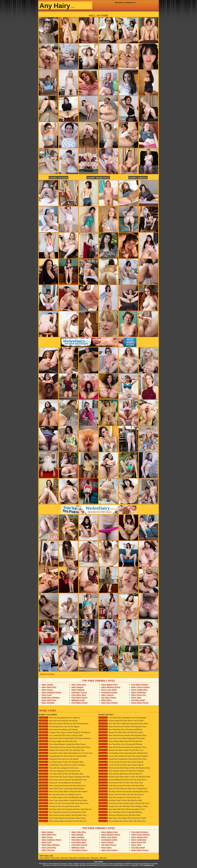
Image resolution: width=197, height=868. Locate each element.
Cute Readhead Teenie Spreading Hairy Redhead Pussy (123, 753)
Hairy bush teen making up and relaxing (58, 721)
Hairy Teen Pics (79, 685)
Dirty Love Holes (109, 690)
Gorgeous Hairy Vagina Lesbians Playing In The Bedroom (65, 732)
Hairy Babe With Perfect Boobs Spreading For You (122, 809)
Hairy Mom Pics (98, 178)
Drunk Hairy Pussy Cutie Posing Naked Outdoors (61, 789)
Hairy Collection (139, 692)
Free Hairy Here (79, 695)
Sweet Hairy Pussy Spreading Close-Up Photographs (122, 718)
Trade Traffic (99, 862)
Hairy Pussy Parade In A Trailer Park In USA (120, 797)
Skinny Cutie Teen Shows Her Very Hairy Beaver (121, 794)
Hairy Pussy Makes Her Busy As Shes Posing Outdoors (64, 724)
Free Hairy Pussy (80, 703)
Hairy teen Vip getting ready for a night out (59, 718)
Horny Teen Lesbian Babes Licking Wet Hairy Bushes (63, 792)
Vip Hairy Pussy (109, 697)
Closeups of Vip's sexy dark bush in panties (59, 806)
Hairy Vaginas (78, 690)
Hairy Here (64, 858)
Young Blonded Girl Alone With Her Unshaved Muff (63, 756)
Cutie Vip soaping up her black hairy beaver (60, 771)
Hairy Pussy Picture (141, 687)
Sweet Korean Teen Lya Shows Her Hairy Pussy (121, 783)
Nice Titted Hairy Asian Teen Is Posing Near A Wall (62, 812)
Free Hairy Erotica (140, 685)
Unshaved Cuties (109, 692)
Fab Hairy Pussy (79, 692)
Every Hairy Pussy (140, 703)
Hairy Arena (138, 178)
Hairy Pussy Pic (139, 695)
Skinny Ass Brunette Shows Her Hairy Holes (119, 815)
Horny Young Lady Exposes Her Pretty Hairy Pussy (62, 786)
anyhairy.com (149, 865)
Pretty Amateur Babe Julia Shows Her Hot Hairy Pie (62, 821)
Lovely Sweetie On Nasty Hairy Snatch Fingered (121, 762)
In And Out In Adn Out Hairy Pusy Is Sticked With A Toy (124, 803)
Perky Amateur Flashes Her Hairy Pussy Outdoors (121, 771)
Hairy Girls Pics (49, 700)
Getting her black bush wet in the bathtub (59, 759)
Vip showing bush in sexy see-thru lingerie (59, 727)
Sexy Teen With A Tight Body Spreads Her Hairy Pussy (123, 724)
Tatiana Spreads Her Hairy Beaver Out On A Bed (121, 721)
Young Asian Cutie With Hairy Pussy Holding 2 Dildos (123, 806)
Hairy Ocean (58, 178)
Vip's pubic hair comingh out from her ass (59, 768)
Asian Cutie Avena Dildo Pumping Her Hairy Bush (122, 738)
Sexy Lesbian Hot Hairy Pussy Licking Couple (61, 735)
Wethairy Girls (78, 700)
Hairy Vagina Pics (140, 690)
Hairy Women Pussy (111, 687)
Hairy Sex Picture (110, 703)
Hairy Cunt (47, 695)
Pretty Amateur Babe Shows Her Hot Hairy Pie (120, 741)
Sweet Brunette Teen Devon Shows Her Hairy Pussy (122, 821)
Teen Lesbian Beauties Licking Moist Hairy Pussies (62, 744)
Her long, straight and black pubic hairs (58, 741)
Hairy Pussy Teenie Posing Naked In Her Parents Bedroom (65, 738)
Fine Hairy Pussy (80, 697)
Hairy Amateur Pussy (52, 692)
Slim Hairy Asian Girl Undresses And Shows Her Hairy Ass (65, 809)
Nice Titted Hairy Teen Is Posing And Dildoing (120, 729)
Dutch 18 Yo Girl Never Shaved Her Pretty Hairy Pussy (64, 803)
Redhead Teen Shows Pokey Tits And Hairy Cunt (61, 750)
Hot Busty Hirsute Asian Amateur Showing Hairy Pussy (123, 792)
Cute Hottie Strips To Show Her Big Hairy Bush (61, 762)
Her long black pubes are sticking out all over (60, 794)
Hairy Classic (108, 695)
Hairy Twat (136, 697)
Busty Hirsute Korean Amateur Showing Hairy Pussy (63, 780)
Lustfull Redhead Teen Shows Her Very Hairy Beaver (122, 780)
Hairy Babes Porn (110, 685)
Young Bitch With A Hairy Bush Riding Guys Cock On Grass (66, 753)
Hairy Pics (103, 858)
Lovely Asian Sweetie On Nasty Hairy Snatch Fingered (123, 756)
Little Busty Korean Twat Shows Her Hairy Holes (121, 786)
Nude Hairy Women (51, 697)
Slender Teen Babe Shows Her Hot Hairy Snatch (121, 732)
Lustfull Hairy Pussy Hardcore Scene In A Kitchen (62, 765)
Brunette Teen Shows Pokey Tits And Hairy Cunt (121, 750)
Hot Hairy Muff (138, 700)
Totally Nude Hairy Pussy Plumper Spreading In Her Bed (64, 777)
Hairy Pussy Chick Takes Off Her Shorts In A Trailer (122, 818)
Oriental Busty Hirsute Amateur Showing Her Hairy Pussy (65, 747)
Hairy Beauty (78, 687)
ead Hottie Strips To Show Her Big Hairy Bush (120, 800)
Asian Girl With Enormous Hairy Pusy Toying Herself (123, 789)
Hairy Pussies (48, 703)
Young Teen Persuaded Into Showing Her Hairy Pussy (123, 759)
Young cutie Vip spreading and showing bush (60, 783)
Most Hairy (107, 700)
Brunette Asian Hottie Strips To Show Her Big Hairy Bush (124, 768)
